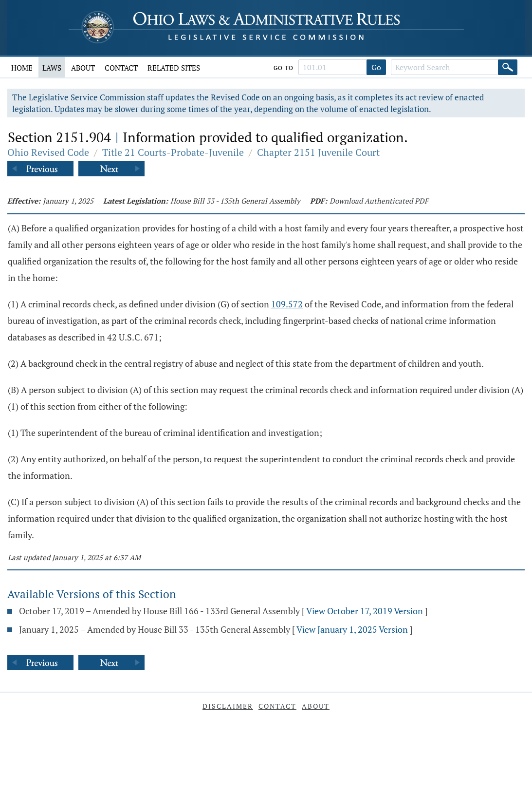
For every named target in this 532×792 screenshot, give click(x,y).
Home (22, 68)
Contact (121, 68)
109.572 (287, 304)
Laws (52, 68)
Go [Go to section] (376, 67)
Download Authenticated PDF (379, 201)
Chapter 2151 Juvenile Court (318, 152)
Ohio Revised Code (48, 152)
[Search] (508, 67)
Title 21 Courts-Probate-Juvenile (173, 152)
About (83, 68)
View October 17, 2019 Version (365, 611)
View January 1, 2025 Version (352, 629)
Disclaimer (228, 706)
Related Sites (174, 68)
